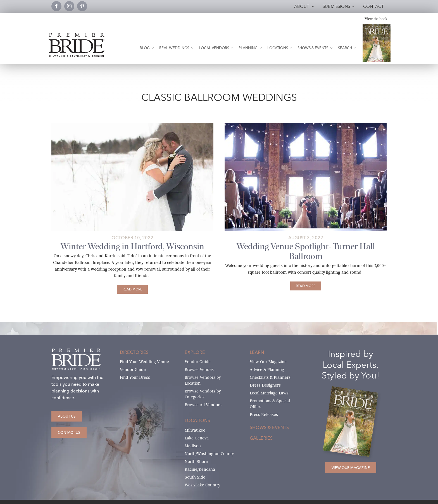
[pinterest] (82, 6)
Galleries (261, 438)
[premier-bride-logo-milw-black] (77, 35)
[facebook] (56, 6)
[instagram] (69, 6)
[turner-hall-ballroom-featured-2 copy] (306, 125)
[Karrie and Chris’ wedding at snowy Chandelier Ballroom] (132, 125)
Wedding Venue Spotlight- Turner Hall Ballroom (306, 251)
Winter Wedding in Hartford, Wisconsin (132, 246)
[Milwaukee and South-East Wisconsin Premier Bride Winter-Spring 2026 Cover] (377, 26)
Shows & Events (269, 427)
